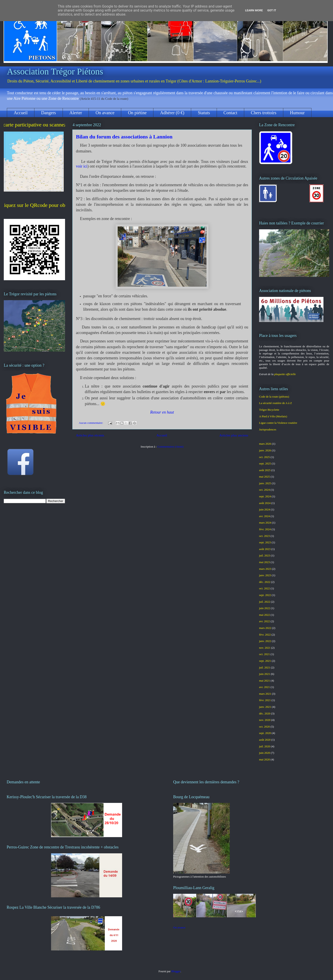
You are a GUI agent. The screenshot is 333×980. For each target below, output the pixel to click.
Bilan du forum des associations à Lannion (124, 137)
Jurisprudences (268, 429)
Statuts (204, 113)
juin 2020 (265, 753)
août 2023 (265, 549)
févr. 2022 (265, 635)
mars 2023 (265, 569)
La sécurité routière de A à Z (276, 403)
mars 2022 (265, 628)
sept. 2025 (265, 463)
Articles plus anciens (234, 435)
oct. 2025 (264, 457)
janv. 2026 (265, 450)
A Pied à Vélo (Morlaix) (273, 416)
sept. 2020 (265, 733)
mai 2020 (265, 759)
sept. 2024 (265, 496)
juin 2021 (265, 674)
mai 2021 (265, 681)
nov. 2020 (265, 720)
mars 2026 (265, 444)
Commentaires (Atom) (170, 447)
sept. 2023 (265, 542)
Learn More (254, 10)
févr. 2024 (265, 529)
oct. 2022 (264, 588)
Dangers (49, 113)
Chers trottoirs (264, 113)
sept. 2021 (265, 661)
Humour (297, 113)
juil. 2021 (265, 667)
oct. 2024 (264, 490)
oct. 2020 (264, 727)
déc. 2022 (265, 582)
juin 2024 (265, 509)
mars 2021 (265, 694)
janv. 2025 (265, 483)
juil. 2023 (265, 555)
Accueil (21, 113)
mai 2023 (265, 562)
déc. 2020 (265, 713)
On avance (105, 113)
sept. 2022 (265, 595)
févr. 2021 (265, 700)
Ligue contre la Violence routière (278, 423)
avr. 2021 (264, 687)
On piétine (137, 113)
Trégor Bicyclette (269, 410)
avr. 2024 (264, 516)
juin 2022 (265, 608)
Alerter (76, 113)
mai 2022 (265, 615)
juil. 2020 (265, 746)
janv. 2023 (265, 575)
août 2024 (265, 503)
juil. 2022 (265, 602)
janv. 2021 (265, 707)
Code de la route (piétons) (274, 397)
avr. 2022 (264, 621)
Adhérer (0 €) (172, 113)
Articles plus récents (90, 435)
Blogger (176, 971)
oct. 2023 (264, 536)
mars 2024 (265, 523)
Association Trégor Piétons (55, 71)
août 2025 (265, 470)
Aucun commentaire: (91, 423)
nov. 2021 (265, 648)
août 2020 (265, 740)
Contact (230, 113)
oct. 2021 (264, 654)
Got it (272, 10)
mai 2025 (265, 477)
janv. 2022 (265, 641)
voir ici (82, 166)
